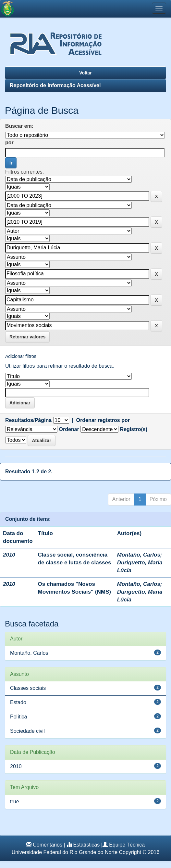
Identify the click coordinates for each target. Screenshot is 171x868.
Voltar (85, 73)
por (9, 143)
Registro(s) (134, 429)
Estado (18, 702)
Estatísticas (86, 845)
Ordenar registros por (103, 420)
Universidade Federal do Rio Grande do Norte (65, 852)
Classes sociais (28, 688)
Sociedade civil (27, 731)
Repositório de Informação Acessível (55, 85)
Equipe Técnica (127, 845)
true (15, 802)
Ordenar (69, 429)
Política (18, 717)
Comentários (48, 845)
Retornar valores (27, 337)
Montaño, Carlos (139, 555)
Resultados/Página (28, 420)
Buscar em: (19, 126)
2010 (16, 766)
